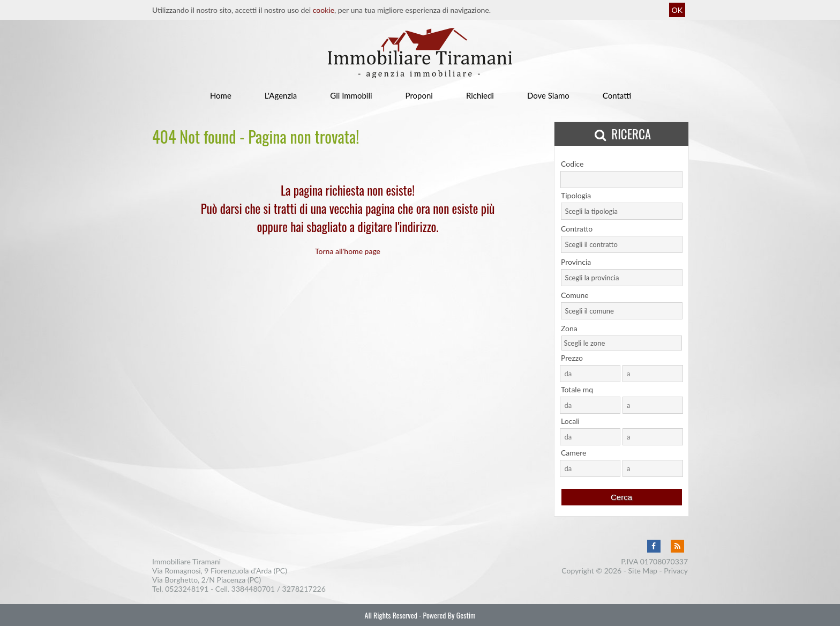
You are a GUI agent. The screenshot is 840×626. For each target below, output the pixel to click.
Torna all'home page (348, 251)
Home (221, 95)
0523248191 (187, 589)
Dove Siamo (548, 95)
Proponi (419, 95)
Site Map (643, 571)
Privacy (676, 571)
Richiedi (480, 95)
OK (677, 10)
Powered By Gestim (449, 615)
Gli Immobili (351, 95)
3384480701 (253, 589)
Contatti (617, 95)
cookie (324, 10)
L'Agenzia (281, 95)
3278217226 (304, 589)
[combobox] (622, 211)
